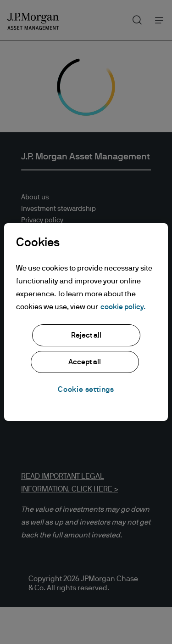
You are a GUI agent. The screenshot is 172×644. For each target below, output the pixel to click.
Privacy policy (42, 220)
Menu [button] (157, 20)
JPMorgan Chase (47, 353)
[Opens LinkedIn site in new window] (27, 394)
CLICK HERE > (94, 489)
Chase (31, 364)
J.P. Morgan (39, 341)
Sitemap (34, 243)
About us (35, 197)
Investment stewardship (58, 209)
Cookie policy (42, 232)
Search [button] (134, 18)
